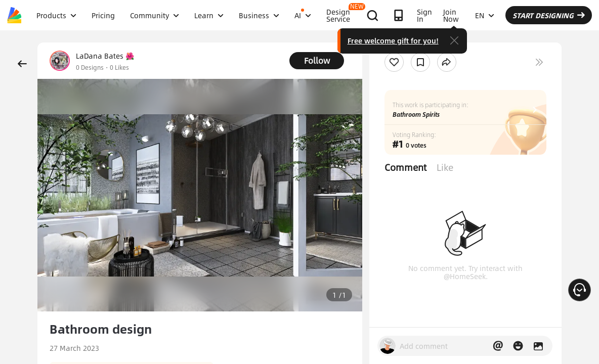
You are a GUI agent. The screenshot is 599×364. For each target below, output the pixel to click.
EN (485, 15)
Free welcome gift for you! (393, 40)
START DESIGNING (549, 15)
